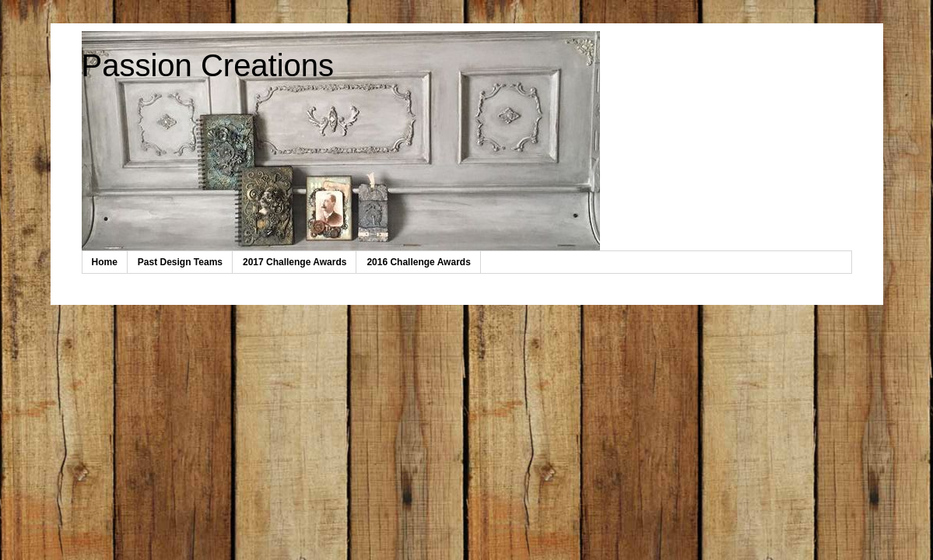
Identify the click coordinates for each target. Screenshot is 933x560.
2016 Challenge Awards (418, 262)
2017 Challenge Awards (295, 262)
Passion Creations (208, 65)
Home (105, 262)
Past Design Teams (180, 262)
